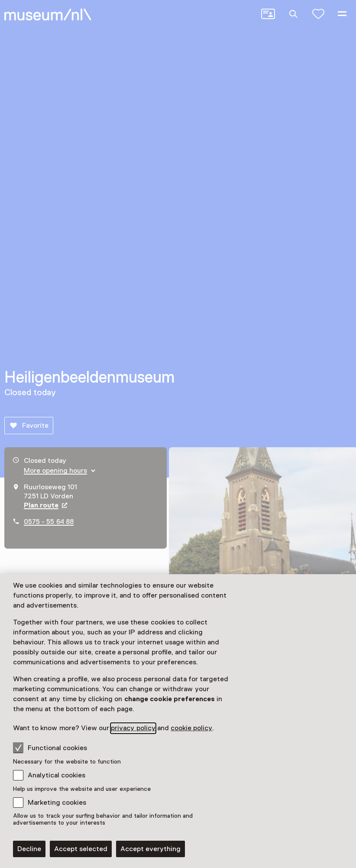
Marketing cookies (57, 803)
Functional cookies (50, 748)
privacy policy (133, 728)
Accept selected (81, 849)
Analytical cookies (57, 775)
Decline (29, 849)
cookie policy (191, 728)
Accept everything (150, 849)
